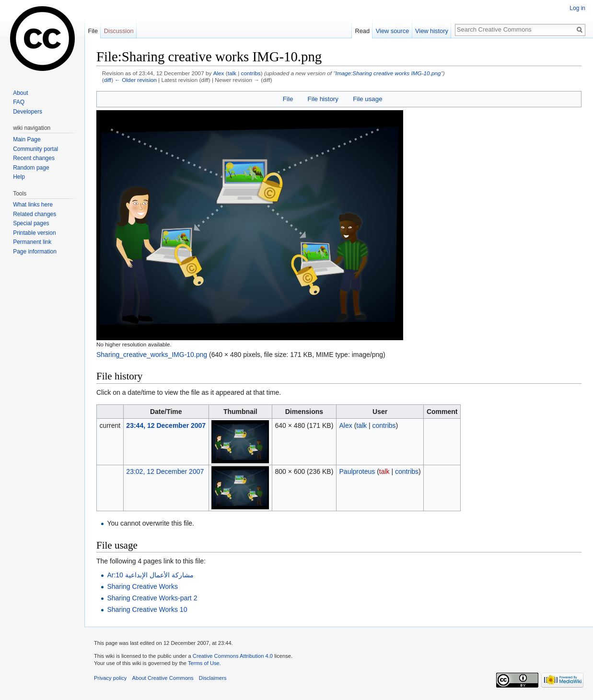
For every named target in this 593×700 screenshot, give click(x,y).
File (288, 99)
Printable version (34, 233)
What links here (33, 205)
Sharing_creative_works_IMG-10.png (152, 355)
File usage (367, 99)
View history (432, 31)
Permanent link (32, 242)
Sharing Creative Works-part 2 (152, 598)
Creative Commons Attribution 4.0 (233, 656)
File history (323, 99)
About (20, 93)
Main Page (27, 139)
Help (19, 177)
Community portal (35, 149)
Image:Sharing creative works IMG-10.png (388, 73)
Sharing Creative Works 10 (147, 609)
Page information (35, 252)
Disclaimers (213, 678)
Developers (28, 112)
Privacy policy (110, 678)
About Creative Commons (163, 678)
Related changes (35, 214)
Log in (577, 8)
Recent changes (34, 158)
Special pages (31, 223)
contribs (251, 73)
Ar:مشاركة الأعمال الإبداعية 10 (150, 575)
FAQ (19, 102)
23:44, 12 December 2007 (166, 425)
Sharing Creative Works (142, 586)
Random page (31, 168)
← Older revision (136, 80)
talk (232, 73)
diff (108, 80)
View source (392, 31)
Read (362, 31)
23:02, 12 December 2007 (165, 471)
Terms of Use (204, 663)
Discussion (119, 31)
